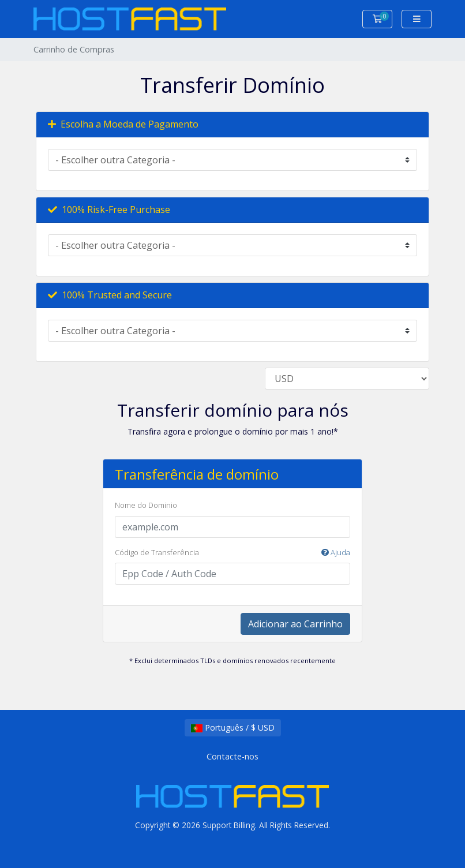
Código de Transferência (232, 553)
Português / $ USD (233, 727)
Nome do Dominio (146, 505)
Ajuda (336, 552)
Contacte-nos (232, 756)
